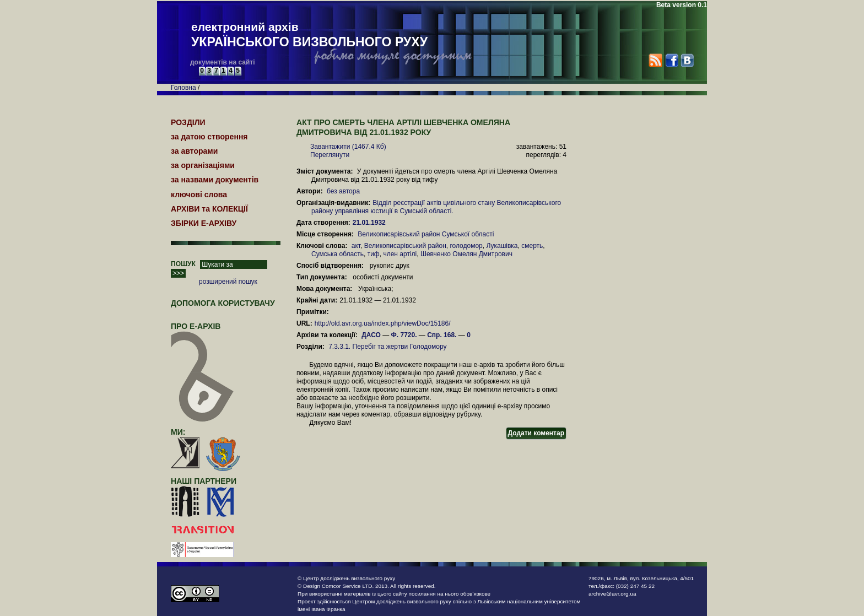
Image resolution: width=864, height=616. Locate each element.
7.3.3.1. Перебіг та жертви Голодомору (387, 347)
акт (356, 246)
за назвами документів (215, 180)
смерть (532, 246)
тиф (374, 254)
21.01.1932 (370, 223)
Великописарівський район (405, 246)
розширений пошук (228, 282)
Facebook (671, 60)
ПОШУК (183, 264)
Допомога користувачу (223, 303)
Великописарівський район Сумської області (426, 234)
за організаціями (203, 165)
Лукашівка (502, 246)
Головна (183, 88)
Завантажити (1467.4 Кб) (348, 147)
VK (687, 60)
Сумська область (337, 254)
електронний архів (309, 35)
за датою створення (209, 137)
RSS (655, 60)
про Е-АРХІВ (202, 331)
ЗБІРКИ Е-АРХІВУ (204, 223)
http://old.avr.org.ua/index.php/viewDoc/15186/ (383, 323)
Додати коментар (536, 433)
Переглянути (330, 155)
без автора (343, 191)
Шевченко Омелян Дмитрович (466, 254)
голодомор (466, 246)
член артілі (400, 254)
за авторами (194, 151)
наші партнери (204, 481)
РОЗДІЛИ (188, 122)
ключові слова (199, 194)
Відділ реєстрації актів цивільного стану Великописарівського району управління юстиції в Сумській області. (436, 207)
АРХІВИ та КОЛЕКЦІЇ (209, 209)
